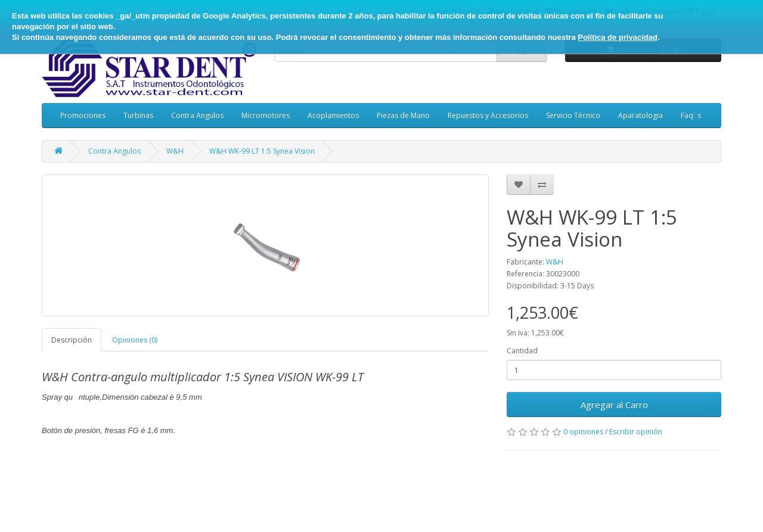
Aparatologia (641, 115)
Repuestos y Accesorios (488, 115)
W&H (175, 151)
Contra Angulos (197, 115)
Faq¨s (691, 115)
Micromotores (266, 115)
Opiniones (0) (135, 340)
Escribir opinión (636, 432)
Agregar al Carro (614, 405)
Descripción (72, 340)
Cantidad (522, 351)
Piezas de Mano (403, 115)
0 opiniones (583, 432)
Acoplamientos (333, 115)
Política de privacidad (618, 37)
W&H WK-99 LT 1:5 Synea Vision (262, 151)
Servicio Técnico (573, 115)
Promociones (83, 115)
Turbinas (138, 115)
